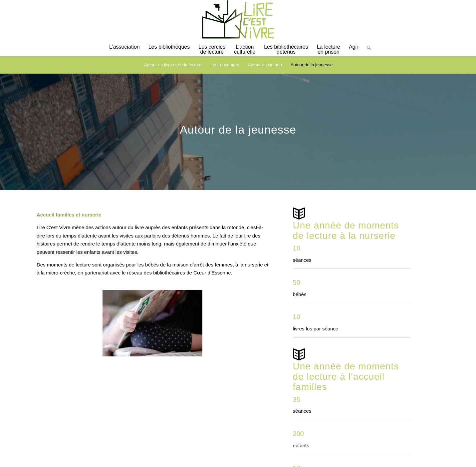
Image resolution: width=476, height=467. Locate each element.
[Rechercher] (367, 53)
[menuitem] (124, 50)
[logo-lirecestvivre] (238, 20)
